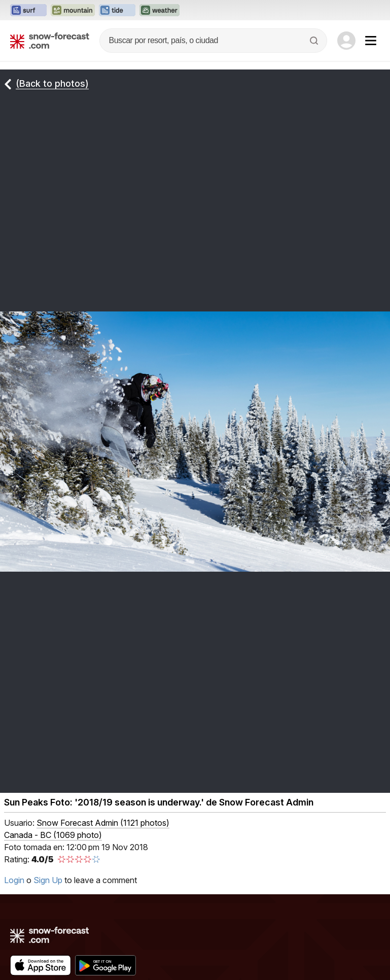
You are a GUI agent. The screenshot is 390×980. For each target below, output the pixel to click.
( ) (103, 823)
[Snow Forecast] (50, 41)
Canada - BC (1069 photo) (53, 835)
